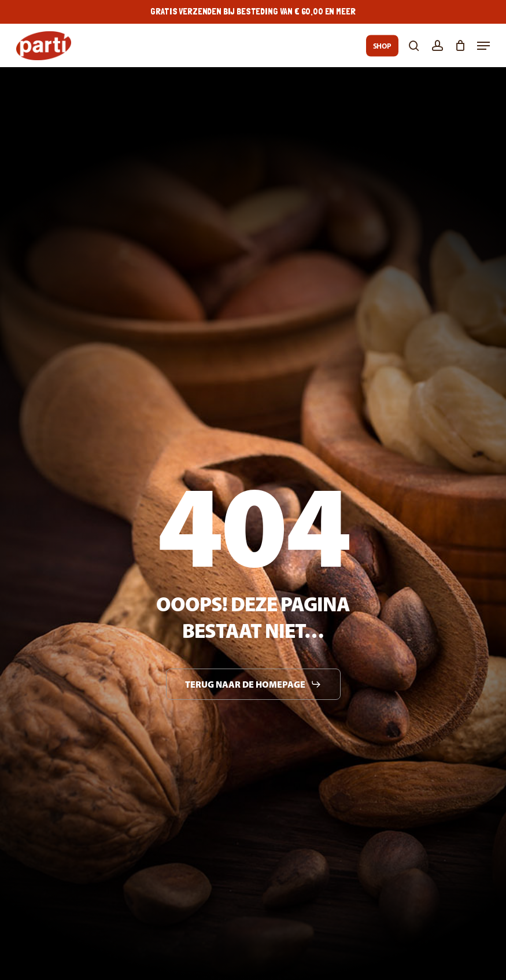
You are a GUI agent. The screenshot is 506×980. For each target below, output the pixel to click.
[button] (483, 46)
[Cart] (460, 46)
